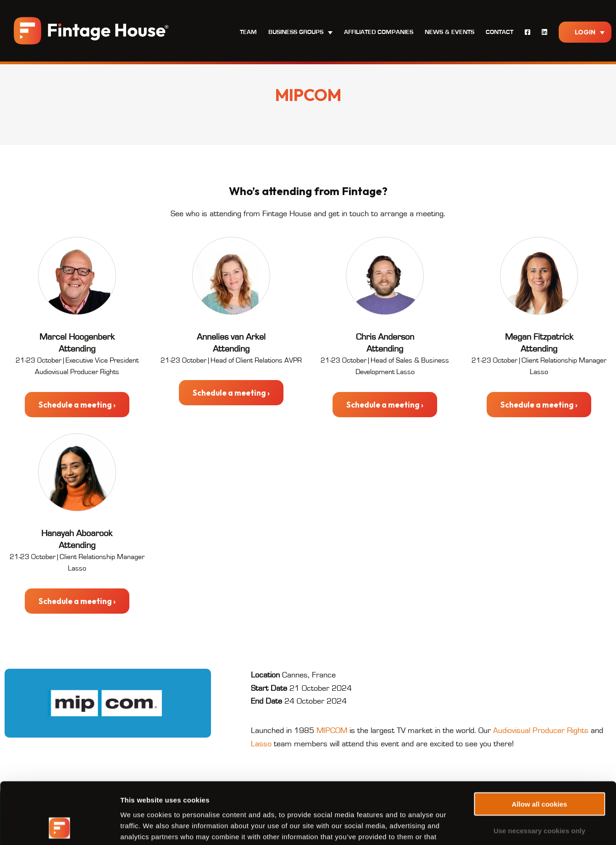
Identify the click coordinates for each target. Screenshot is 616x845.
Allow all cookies (540, 746)
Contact (499, 32)
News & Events (450, 32)
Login (585, 32)
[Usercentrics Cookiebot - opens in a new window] (59, 827)
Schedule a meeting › (77, 405)
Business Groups (296, 32)
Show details (481, 827)
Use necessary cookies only (539, 773)
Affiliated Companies (379, 32)
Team (248, 32)
